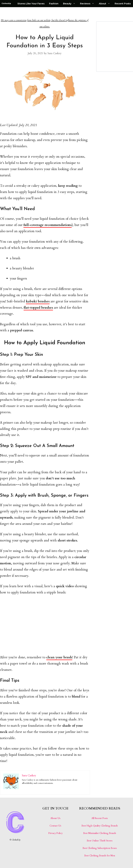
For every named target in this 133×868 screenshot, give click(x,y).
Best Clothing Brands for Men (100, 856)
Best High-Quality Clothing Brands (100, 826)
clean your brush (59, 657)
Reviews (88, 4)
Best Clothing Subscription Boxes (100, 848)
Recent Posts (123, 4)
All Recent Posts (100, 818)
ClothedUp (6, 4)
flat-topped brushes (38, 308)
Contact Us (55, 826)
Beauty (70, 4)
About (106, 4)
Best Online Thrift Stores (100, 841)
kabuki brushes (38, 301)
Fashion (54, 4)
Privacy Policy (55, 833)
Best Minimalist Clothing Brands (100, 833)
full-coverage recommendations (48, 225)
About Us (55, 818)
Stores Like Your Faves (31, 4)
